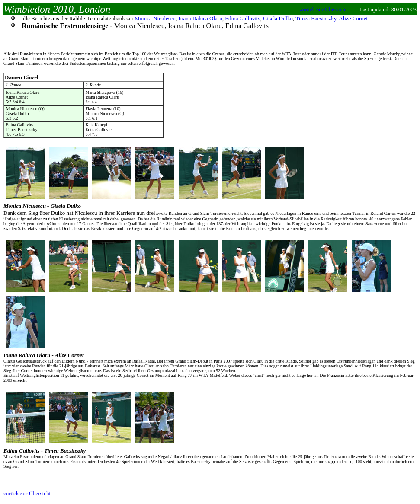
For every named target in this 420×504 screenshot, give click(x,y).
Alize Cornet (353, 18)
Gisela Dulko (278, 18)
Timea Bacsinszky (316, 18)
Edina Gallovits (242, 18)
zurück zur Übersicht (323, 9)
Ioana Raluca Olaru (200, 18)
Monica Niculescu (155, 18)
